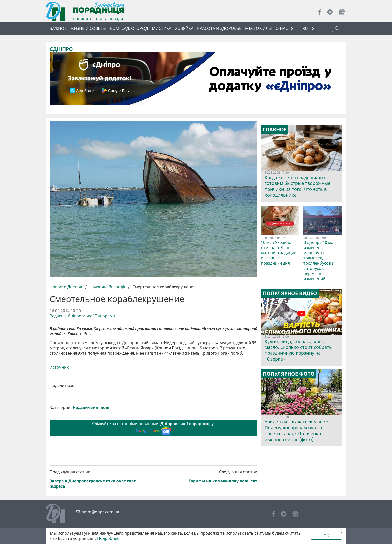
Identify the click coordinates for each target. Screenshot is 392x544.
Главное (275, 130)
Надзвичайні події (107, 287)
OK (326, 536)
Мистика (162, 28)
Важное (58, 28)
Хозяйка (184, 28)
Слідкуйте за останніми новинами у (153, 512)
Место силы (259, 28)
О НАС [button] (282, 28)
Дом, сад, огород (129, 28)
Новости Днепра (66, 287)
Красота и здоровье (219, 28)
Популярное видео (290, 293)
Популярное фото (289, 374)
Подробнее (108, 538)
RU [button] (306, 29)
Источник (59, 454)
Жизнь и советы (88, 28)
